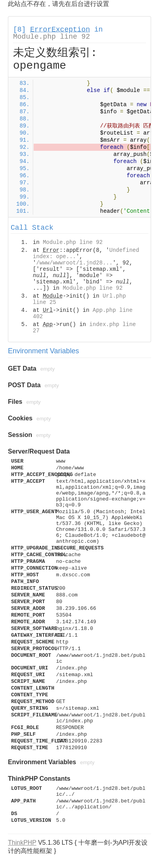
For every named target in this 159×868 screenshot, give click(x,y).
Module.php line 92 (51, 37)
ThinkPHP (22, 843)
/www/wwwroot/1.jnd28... (74, 263)
